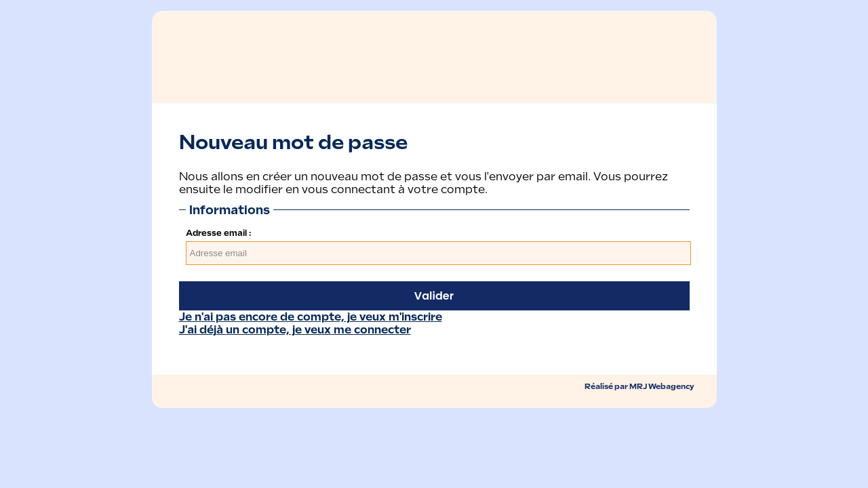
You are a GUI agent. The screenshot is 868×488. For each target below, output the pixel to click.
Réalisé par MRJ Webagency (639, 386)
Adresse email (216, 233)
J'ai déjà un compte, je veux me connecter (295, 330)
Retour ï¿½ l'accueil (241, 48)
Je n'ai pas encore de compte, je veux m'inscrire (311, 317)
